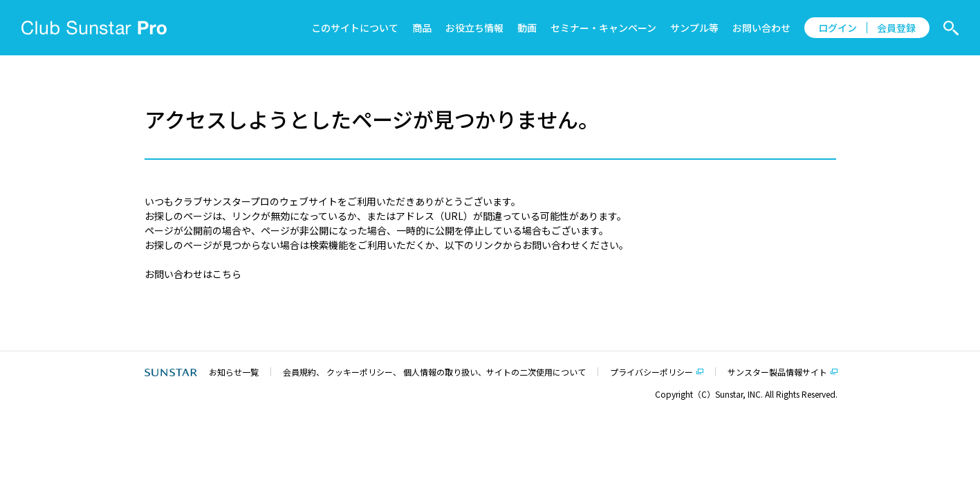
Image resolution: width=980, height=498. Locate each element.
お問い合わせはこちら (193, 274)
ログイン (838, 28)
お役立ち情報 (474, 28)
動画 (527, 28)
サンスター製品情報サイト (777, 372)
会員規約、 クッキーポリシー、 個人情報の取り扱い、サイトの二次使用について (434, 372)
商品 (422, 28)
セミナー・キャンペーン (603, 28)
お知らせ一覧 (234, 372)
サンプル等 (694, 28)
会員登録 (896, 28)
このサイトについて (355, 28)
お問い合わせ (761, 28)
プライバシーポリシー (651, 372)
